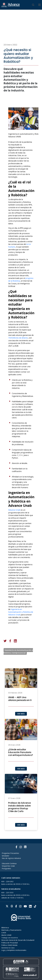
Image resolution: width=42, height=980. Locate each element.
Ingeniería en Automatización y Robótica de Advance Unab (21, 620)
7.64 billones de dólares (18, 346)
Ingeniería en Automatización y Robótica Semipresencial (18, 651)
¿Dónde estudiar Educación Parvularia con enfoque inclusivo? (21, 760)
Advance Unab (14, 518)
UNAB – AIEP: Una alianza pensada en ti (20, 707)
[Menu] (39, 5)
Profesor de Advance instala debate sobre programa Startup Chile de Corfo (19, 815)
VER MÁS (21, 722)
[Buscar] (33, 5)
